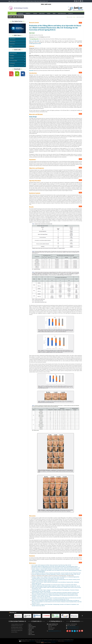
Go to (80, 23)
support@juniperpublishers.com (55, 631)
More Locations (32, 635)
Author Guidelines (32, 627)
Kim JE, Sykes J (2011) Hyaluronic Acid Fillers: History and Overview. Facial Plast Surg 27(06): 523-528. (52, 565)
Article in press (12, 41)
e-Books (49, 13)
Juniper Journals (22, 1)
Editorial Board (12, 39)
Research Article (34, 23)
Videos (54, 13)
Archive (11, 46)
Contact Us (70, 13)
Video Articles (31, 632)
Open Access (42, 13)
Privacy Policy (53, 642)
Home (74, 17)
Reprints (30, 633)
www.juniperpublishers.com (73, 628)
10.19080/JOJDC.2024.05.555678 (35, 44)
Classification (21, 13)
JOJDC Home (12, 13)
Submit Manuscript (62, 13)
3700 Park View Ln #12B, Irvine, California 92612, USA (37, 1)
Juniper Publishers (14, 1)
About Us (30, 625)
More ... (17, 632)
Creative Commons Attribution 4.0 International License (49, 641)
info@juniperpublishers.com (73, 627)
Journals (35, 13)
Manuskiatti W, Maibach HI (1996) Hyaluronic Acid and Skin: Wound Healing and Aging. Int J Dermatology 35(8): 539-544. (55, 566)
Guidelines (29, 13)
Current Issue (12, 44)
